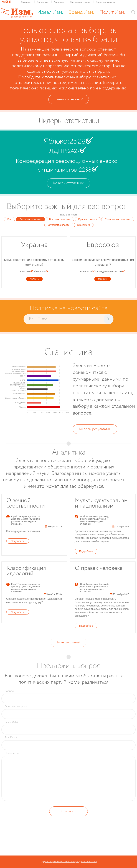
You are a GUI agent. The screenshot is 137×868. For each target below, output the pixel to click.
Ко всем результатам (95, 429)
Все (9, 219)
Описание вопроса (16, 707)
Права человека (88, 219)
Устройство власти (59, 225)
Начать (34, 279)
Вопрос (9, 691)
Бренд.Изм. (81, 12)
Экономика (84, 225)
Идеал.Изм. (50, 12)
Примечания (12, 753)
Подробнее (18, 541)
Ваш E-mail (11, 738)
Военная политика (60, 219)
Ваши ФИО (11, 722)
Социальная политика (117, 219)
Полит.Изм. (112, 12)
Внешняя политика (30, 219)
